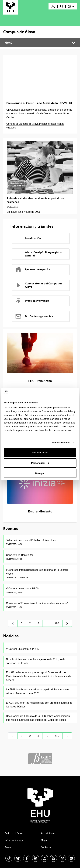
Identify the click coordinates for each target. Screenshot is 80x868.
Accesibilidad (48, 833)
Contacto (46, 847)
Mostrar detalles (61, 443)
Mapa (44, 840)
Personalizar (40, 463)
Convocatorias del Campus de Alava (39, 285)
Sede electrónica (14, 833)
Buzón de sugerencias (34, 316)
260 (59, 624)
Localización (28, 238)
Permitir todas (40, 452)
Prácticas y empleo (32, 301)
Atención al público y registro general (39, 254)
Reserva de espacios (33, 270)
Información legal (14, 840)
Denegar (40, 473)
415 (59, 737)
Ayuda (8, 847)
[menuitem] (71, 6)
